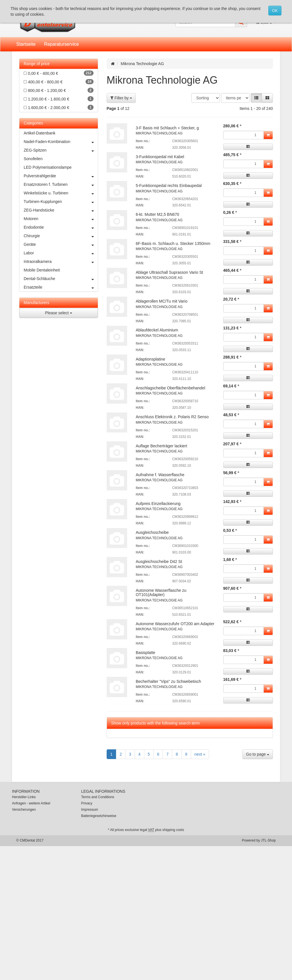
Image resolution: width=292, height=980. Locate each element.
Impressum (90, 810)
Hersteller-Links (24, 797)
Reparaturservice (62, 44)
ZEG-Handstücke (61, 210)
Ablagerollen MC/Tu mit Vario (162, 301)
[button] (256, 98)
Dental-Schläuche (61, 279)
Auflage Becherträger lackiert (162, 446)
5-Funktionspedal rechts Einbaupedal (169, 186)
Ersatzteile (61, 287)
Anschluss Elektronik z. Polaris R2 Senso (172, 417)
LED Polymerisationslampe (48, 167)
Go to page (258, 754)
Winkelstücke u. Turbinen (61, 193)
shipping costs (173, 830)
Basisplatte (145, 653)
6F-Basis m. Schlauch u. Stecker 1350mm (173, 244)
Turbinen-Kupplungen (61, 202)
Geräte (61, 244)
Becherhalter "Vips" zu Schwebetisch (168, 681)
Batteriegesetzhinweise (99, 816)
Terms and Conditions (98, 797)
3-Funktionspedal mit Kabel (160, 157)
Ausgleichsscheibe (152, 532)
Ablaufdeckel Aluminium (157, 330)
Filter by (121, 98)
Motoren (61, 219)
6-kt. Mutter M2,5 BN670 (158, 214)
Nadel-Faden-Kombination (61, 142)
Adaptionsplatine (151, 359)
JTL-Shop (268, 840)
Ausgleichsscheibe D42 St (159, 562)
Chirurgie (61, 236)
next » (200, 754)
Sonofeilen (33, 159)
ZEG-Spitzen (61, 150)
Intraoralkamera (61, 261)
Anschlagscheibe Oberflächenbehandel (171, 388)
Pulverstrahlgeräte (61, 176)
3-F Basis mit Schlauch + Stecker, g (167, 128)
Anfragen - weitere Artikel (31, 803)
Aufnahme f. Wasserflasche (160, 475)
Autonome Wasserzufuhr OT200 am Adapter (175, 624)
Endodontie (61, 227)
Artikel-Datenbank (39, 133)
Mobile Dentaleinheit (42, 270)
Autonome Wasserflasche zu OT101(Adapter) (161, 592)
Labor (61, 253)
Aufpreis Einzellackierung (158, 504)
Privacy (87, 803)
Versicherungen (24, 810)
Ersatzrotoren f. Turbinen (61, 184)
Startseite (26, 44)
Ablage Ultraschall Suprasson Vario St (169, 272)
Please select (59, 313)
